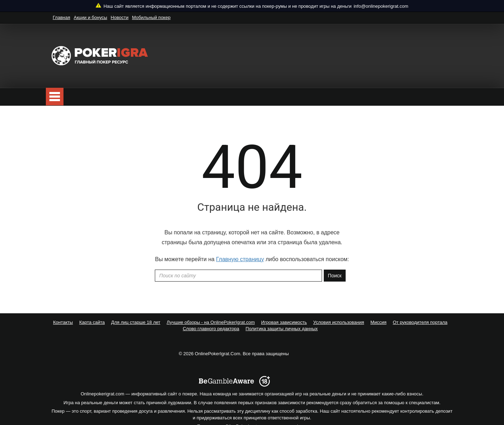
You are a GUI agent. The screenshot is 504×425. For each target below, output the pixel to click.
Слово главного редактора (211, 329)
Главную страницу (240, 259)
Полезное (312, 97)
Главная (62, 17)
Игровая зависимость (284, 322)
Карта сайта (92, 322)
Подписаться (413, 97)
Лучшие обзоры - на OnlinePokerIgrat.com (211, 322)
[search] (450, 97)
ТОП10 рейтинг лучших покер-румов (195, 97)
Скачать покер (123, 97)
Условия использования (339, 322)
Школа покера (269, 97)
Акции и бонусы (90, 17)
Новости (120, 17)
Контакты (63, 322)
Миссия (378, 322)
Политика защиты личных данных (282, 329)
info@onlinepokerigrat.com (381, 6)
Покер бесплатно (74, 97)
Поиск (335, 276)
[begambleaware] (226, 353)
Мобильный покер (151, 17)
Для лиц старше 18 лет (136, 322)
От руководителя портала (420, 322)
